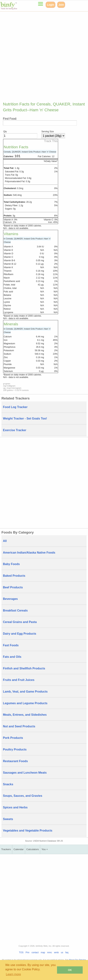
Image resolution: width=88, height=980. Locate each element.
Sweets (8, 819)
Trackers (6, 849)
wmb (56, 952)
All (5, 541)
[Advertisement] (44, 55)
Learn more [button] (13, 974)
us (62, 952)
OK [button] (70, 970)
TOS (21, 952)
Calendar (19, 849)
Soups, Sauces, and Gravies (23, 796)
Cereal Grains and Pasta (20, 622)
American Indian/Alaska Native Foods (29, 553)
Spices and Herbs (15, 807)
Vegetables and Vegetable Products (28, 831)
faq (67, 952)
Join (61, 5)
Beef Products (13, 587)
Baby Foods (11, 564)
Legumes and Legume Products (25, 703)
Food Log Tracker (15, 407)
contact (35, 952)
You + (45, 849)
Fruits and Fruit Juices (19, 680)
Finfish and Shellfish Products (24, 668)
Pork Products (13, 738)
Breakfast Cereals (15, 610)
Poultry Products (15, 749)
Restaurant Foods (15, 761)
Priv (28, 952)
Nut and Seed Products (19, 726)
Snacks (8, 784)
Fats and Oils (12, 657)
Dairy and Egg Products (20, 634)
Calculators (33, 849)
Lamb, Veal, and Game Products (25, 692)
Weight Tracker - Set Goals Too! (25, 419)
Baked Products (14, 576)
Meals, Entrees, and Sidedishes (25, 715)
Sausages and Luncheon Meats (25, 773)
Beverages (10, 599)
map (43, 952)
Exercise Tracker (15, 430)
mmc (49, 952)
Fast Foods (11, 645)
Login (51, 5)
